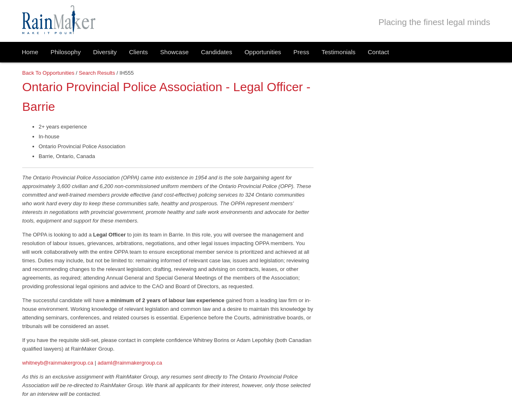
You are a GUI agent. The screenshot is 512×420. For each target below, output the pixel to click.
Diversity (105, 52)
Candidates (217, 52)
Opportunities (263, 52)
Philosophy (66, 52)
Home (30, 52)
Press (301, 52)
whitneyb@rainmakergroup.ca (58, 363)
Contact (378, 52)
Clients (138, 52)
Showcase (174, 52)
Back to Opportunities (48, 73)
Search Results (97, 73)
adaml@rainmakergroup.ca (130, 363)
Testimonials (338, 52)
